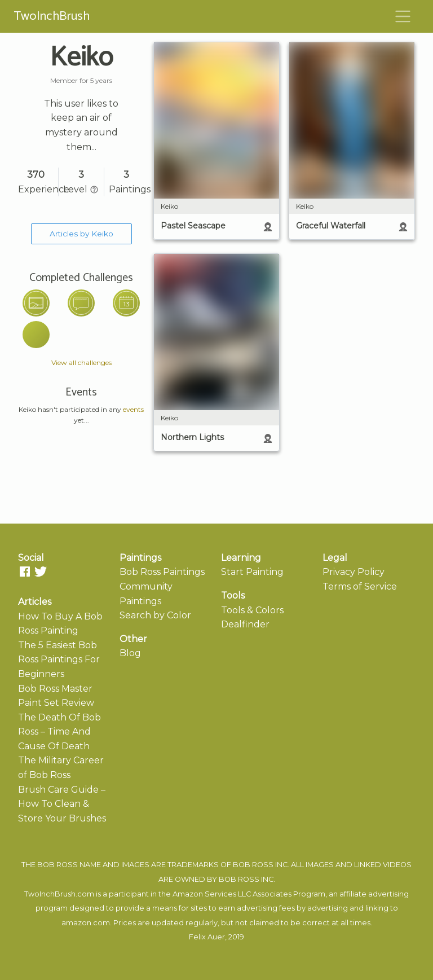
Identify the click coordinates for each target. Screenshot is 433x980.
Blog (130, 653)
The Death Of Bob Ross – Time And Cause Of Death (59, 732)
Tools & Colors (252, 610)
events (133, 409)
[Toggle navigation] (403, 16)
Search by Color (155, 615)
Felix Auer (207, 937)
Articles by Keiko (81, 234)
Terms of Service (360, 586)
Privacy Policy (354, 572)
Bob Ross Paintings (162, 572)
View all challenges (81, 362)
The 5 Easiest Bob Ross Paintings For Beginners (59, 660)
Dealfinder (245, 624)
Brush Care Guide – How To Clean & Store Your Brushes (62, 804)
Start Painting (252, 572)
